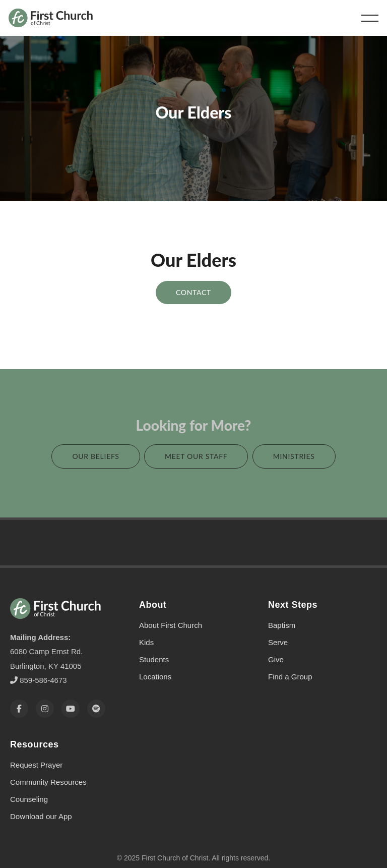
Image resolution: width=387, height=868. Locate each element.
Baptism (282, 612)
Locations (155, 663)
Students (154, 646)
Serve (278, 629)
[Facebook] (19, 695)
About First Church (171, 612)
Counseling (29, 786)
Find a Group (290, 663)
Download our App (41, 803)
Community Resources (48, 768)
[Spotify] (96, 695)
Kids (146, 629)
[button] (370, 18)
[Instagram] (45, 695)
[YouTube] (71, 695)
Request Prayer (36, 751)
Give (276, 646)
